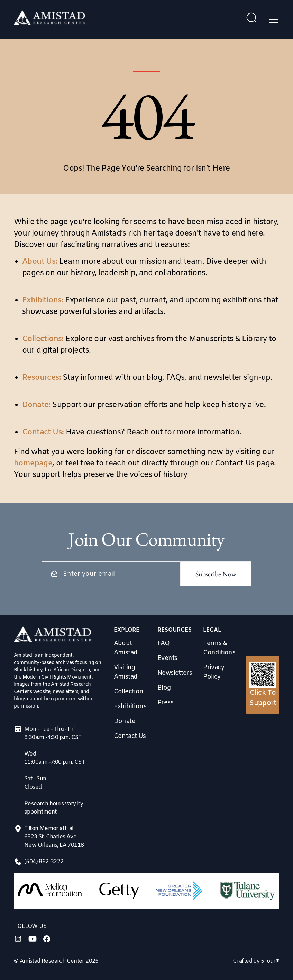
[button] (272, 20)
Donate (125, 721)
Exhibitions (130, 707)
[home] (50, 20)
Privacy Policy (214, 672)
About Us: (40, 262)
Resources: (42, 378)
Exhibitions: (43, 301)
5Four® (270, 961)
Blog (164, 688)
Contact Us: (43, 433)
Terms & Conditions (219, 648)
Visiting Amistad (126, 672)
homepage (33, 464)
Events (167, 658)
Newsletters (175, 673)
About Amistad (126, 648)
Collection (129, 692)
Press (165, 703)
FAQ (163, 643)
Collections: (43, 339)
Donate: (36, 405)
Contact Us (130, 736)
